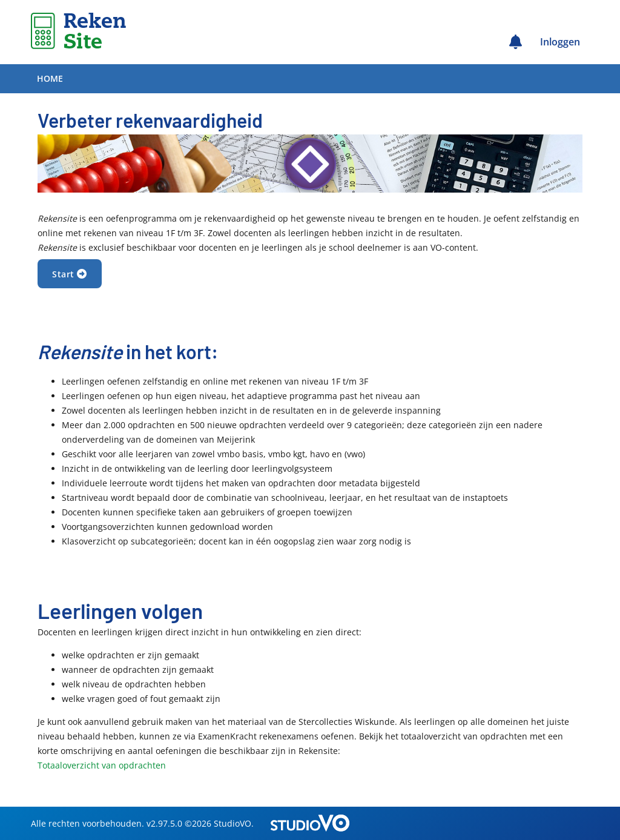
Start (70, 274)
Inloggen (560, 42)
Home (50, 78)
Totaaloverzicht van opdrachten (102, 765)
